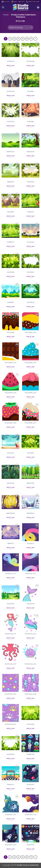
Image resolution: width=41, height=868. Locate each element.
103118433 (11, 61)
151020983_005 (31, 393)
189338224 (31, 513)
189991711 (11, 543)
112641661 (30, 122)
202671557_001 (11, 815)
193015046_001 (11, 634)
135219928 (11, 272)
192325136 (10, 604)
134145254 (30, 242)
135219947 (31, 272)
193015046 (30, 604)
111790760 (11, 122)
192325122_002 (30, 573)
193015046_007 (10, 724)
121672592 (31, 182)
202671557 (30, 784)
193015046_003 (10, 664)
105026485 (30, 61)
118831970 (11, 182)
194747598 (30, 724)
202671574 (30, 845)
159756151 (30, 453)
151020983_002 (10, 363)
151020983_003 (31, 363)
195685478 (30, 754)
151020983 (11, 332)
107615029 (10, 91)
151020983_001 (30, 332)
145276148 (30, 302)
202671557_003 (10, 845)
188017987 (30, 483)
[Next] (36, 39)
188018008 (10, 513)
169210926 (10, 483)
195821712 (10, 784)
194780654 (11, 754)
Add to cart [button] (11, 65)
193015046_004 (30, 664)
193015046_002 (31, 634)
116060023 (10, 152)
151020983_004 (11, 393)
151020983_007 (31, 423)
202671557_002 (31, 815)
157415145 (10, 453)
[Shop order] (20, 27)
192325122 (31, 543)
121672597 (10, 212)
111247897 (31, 91)
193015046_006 (31, 694)
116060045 (30, 152)
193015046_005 (10, 694)
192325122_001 (10, 573)
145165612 (10, 302)
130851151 (30, 212)
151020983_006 (10, 423)
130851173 (10, 242)
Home (6, 15)
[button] (3, 7)
